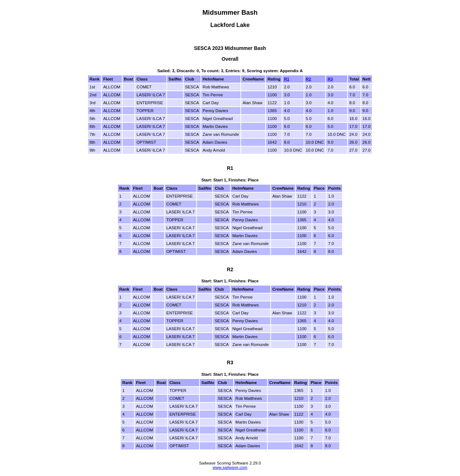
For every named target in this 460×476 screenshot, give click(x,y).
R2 (309, 79)
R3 (330, 79)
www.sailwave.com (230, 467)
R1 (287, 79)
